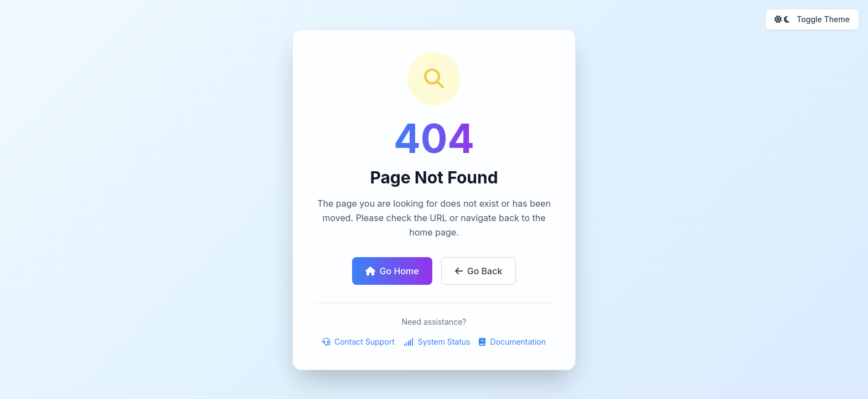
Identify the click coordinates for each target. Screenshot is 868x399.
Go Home (392, 271)
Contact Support (358, 342)
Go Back (479, 271)
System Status (437, 342)
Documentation (512, 342)
